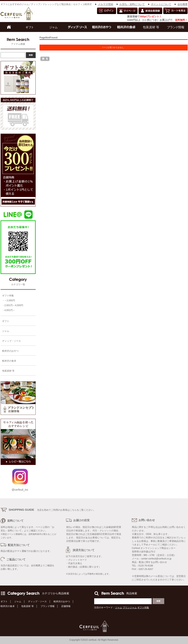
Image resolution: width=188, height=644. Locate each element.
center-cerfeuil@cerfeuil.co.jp (156, 559)
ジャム (18, 602)
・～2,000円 (9, 300)
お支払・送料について (132, 4)
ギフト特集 (8, 296)
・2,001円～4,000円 (13, 305)
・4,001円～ (9, 310)
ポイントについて (161, 4)
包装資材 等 (27, 606)
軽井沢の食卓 (8, 606)
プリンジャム (130, 608)
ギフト (4, 602)
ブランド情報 (48, 606)
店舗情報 (66, 606)
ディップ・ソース (37, 602)
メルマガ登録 (106, 4)
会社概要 (183, 4)
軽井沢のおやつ (62, 602)
